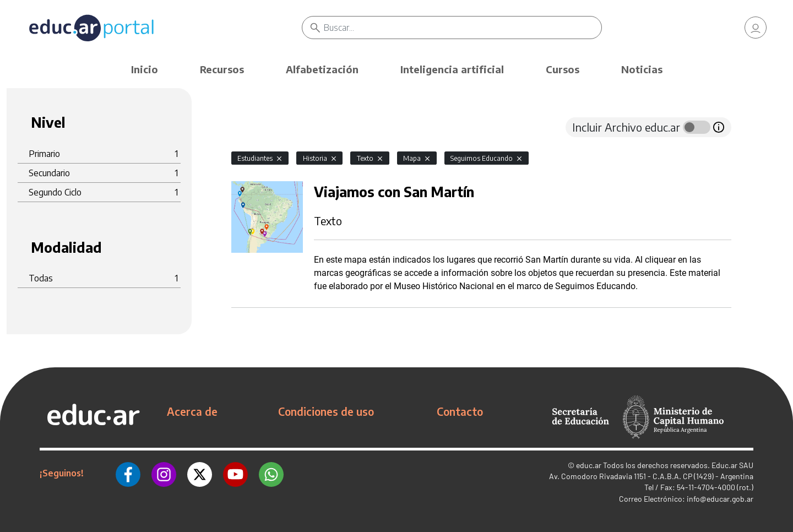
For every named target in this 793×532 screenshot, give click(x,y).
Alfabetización (322, 69)
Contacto (460, 411)
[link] (756, 28)
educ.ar (589, 465)
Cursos (563, 69)
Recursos (222, 69)
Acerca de (192, 411)
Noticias (642, 69)
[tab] (253, 127)
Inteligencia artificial (452, 69)
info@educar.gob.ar (720, 499)
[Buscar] (463, 28)
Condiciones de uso (326, 411)
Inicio (145, 69)
